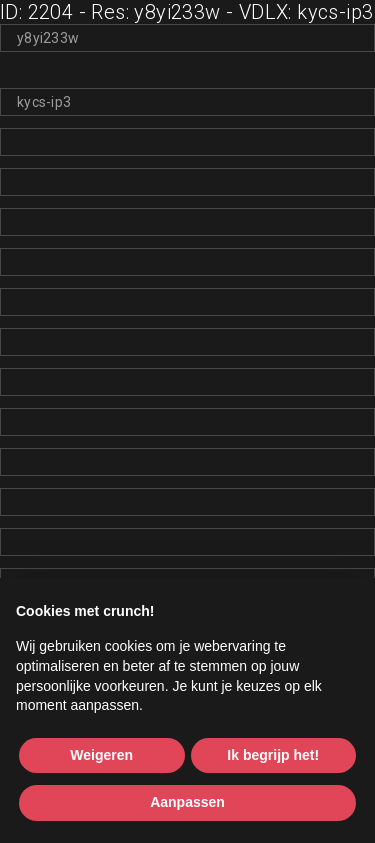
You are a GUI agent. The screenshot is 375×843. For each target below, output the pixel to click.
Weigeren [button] (101, 755)
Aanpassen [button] (187, 802)
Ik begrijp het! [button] (273, 755)
